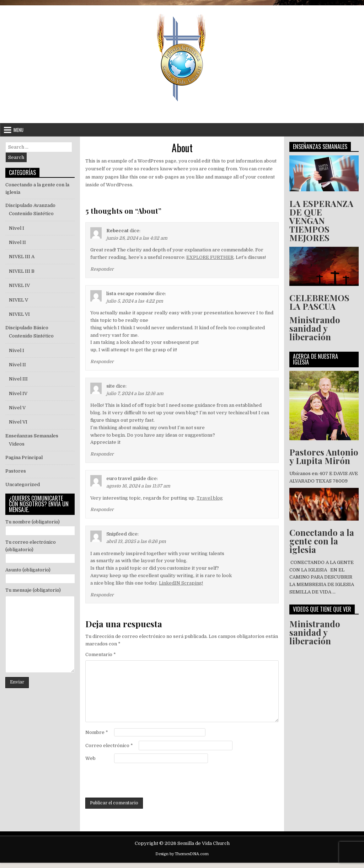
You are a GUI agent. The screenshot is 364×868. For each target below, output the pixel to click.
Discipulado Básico (27, 328)
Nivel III (18, 379)
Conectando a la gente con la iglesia (322, 541)
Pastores (16, 471)
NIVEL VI (19, 314)
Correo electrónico (109, 745)
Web (90, 758)
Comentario (101, 654)
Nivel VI (18, 422)
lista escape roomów (130, 294)
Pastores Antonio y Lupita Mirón (324, 456)
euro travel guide (126, 478)
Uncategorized (23, 484)
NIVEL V (20, 300)
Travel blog (210, 498)
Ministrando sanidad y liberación (315, 328)
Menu (18, 130)
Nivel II (17, 242)
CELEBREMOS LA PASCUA (319, 302)
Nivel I (17, 228)
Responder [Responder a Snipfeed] (102, 595)
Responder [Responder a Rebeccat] (102, 269)
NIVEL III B (22, 271)
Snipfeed (117, 534)
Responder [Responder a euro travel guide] (102, 510)
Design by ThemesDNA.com (182, 854)
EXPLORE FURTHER (210, 257)
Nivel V (17, 408)
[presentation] (139, 780)
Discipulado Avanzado (30, 205)
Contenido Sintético (31, 214)
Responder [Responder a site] (102, 454)
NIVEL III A (22, 257)
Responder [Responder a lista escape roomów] (102, 362)
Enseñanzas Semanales (32, 436)
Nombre (97, 732)
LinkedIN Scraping (180, 583)
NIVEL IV (19, 285)
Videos (17, 444)
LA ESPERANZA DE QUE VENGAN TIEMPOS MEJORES (321, 220)
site (111, 386)
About (182, 148)
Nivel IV (18, 393)
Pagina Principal (24, 457)
